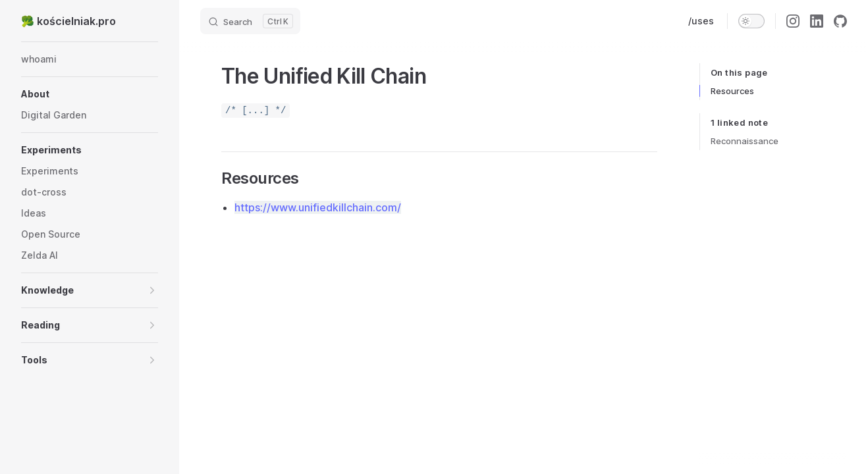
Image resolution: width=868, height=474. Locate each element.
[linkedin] (817, 21)
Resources (732, 91)
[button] (90, 94)
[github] (840, 21)
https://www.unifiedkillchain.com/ (318, 207)
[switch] (751, 21)
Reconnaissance (745, 141)
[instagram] (793, 21)
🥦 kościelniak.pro (68, 21)
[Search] (250, 21)
